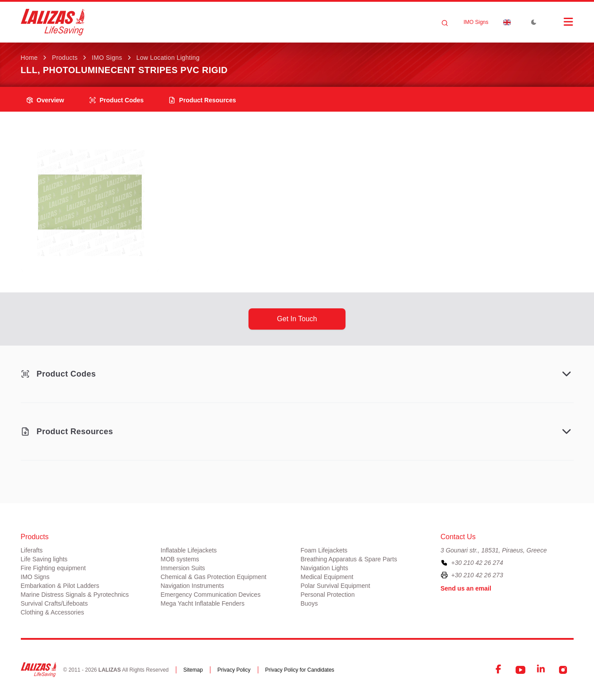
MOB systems (180, 559)
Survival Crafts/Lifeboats (54, 603)
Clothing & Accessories (52, 612)
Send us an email (466, 588)
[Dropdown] (507, 22)
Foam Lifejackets (324, 550)
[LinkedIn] (542, 670)
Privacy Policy (234, 670)
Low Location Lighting (168, 58)
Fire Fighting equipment (53, 568)
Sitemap (193, 670)
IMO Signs (476, 22)
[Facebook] (499, 670)
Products (65, 58)
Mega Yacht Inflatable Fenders (203, 603)
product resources (202, 100)
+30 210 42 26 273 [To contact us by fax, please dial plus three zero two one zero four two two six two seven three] (477, 575)
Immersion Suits (183, 568)
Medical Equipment (327, 577)
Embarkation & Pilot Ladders (60, 586)
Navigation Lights (324, 568)
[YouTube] (520, 670)
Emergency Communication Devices (211, 595)
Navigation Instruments (192, 586)
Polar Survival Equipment (336, 586)
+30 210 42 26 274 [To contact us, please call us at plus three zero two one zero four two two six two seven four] (477, 563)
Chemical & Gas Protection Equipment (214, 577)
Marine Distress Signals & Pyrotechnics (75, 595)
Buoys (309, 603)
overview (45, 100)
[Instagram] (563, 670)
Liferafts (32, 550)
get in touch (297, 319)
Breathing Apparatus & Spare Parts (349, 559)
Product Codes (116, 100)
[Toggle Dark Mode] (534, 22)
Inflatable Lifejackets (189, 550)
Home (29, 58)
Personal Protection (328, 595)
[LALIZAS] (53, 22)
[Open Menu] (559, 22)
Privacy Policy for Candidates (300, 670)
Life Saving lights (44, 559)
